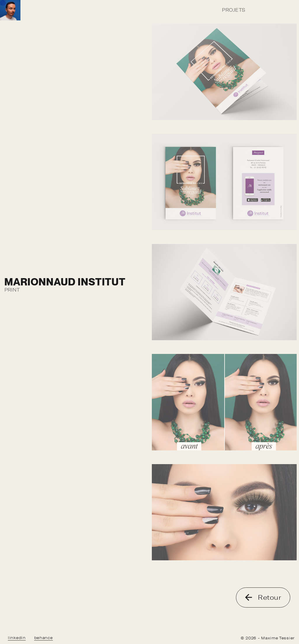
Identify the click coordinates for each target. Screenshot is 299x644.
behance (44, 638)
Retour (263, 598)
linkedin (17, 638)
